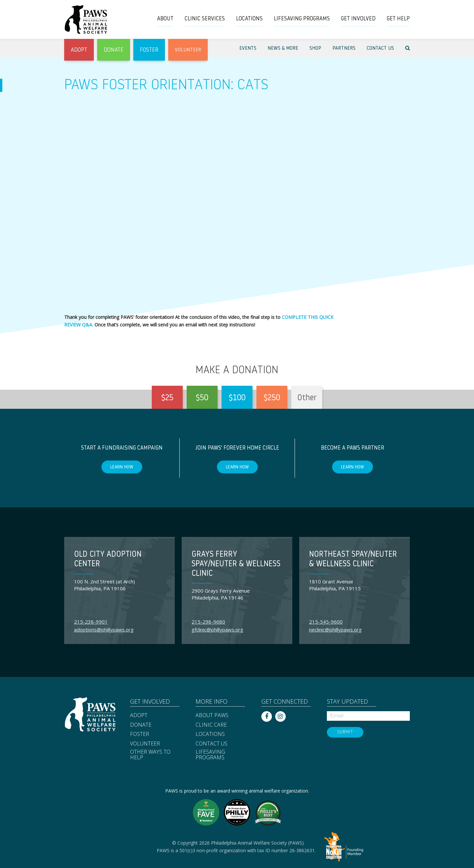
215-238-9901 (91, 622)
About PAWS (212, 715)
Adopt (139, 715)
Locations (210, 734)
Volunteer (145, 744)
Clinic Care (211, 725)
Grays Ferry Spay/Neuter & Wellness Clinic (236, 564)
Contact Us (211, 744)
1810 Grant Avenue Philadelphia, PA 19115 (335, 585)
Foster (140, 734)
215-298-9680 (208, 622)
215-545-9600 (326, 622)
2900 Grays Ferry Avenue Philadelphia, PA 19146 (221, 594)
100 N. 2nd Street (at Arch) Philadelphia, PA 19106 (105, 585)
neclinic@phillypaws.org (335, 630)
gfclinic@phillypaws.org (217, 630)
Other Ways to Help (150, 755)
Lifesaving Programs (210, 755)
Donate (141, 725)
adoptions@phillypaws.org (104, 630)
